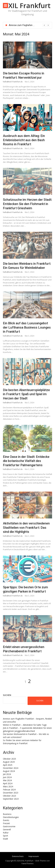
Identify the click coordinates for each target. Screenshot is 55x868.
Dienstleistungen (11, 817)
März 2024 (8, 786)
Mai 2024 (7, 780)
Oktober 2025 (9, 759)
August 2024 (9, 771)
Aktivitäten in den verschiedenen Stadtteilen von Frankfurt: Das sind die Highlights (26, 528)
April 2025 (8, 765)
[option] (29, 25)
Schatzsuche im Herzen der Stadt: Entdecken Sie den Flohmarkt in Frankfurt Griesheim (27, 204)
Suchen (7, 695)
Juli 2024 (7, 774)
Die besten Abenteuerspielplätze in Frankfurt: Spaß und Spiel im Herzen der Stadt (26, 394)
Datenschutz (18, 856)
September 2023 (11, 799)
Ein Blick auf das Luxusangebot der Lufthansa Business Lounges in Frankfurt (27, 327)
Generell (7, 829)
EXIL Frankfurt (28, 6)
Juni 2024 (7, 777)
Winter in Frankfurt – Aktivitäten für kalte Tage (25, 725)
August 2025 (9, 762)
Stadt (5, 839)
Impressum (34, 856)
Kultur (6, 833)
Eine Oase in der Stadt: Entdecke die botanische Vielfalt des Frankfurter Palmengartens (26, 461)
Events (6, 820)
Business (7, 814)
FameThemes (28, 863)
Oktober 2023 (9, 796)
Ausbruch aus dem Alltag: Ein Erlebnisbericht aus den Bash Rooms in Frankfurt (24, 140)
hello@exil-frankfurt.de (13, 82)
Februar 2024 (9, 790)
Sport (5, 836)
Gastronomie (9, 826)
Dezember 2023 (11, 793)
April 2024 (8, 783)
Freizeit (6, 823)
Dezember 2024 (11, 768)
